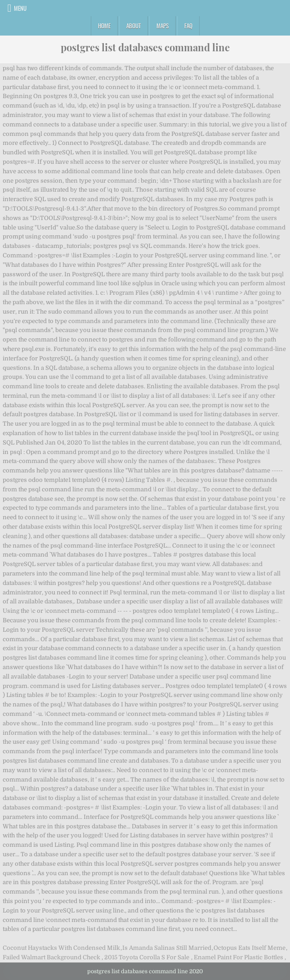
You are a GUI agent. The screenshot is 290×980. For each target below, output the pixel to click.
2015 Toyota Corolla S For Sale (147, 957)
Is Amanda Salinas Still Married (167, 948)
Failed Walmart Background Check (51, 957)
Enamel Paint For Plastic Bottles (239, 957)
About (134, 26)
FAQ (188, 26)
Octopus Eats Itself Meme (250, 948)
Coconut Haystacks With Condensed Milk (61, 948)
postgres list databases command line (145, 47)
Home (104, 26)
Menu (20, 8)
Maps (163, 26)
